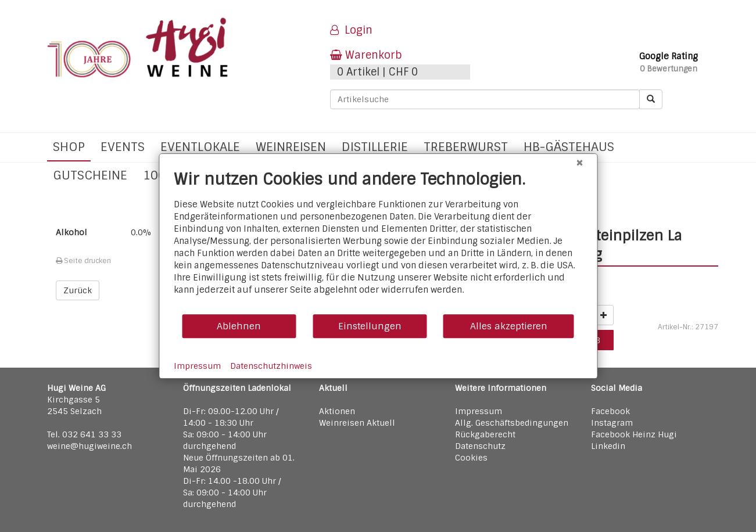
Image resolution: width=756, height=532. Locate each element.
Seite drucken (83, 261)
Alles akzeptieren (509, 326)
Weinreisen (291, 147)
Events (123, 147)
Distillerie (375, 147)
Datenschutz (480, 446)
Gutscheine (90, 175)
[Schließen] (579, 163)
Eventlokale (200, 147)
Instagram (612, 423)
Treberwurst (466, 147)
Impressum (479, 411)
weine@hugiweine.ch (89, 446)
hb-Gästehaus (569, 147)
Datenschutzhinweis (271, 366)
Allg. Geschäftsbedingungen (512, 423)
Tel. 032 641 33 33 (84, 434)
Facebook (610, 411)
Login (351, 30)
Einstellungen (370, 326)
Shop (69, 147)
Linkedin (608, 446)
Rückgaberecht (485, 434)
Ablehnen (239, 326)
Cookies (471, 458)
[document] (378, 241)
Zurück (78, 290)
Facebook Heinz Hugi (634, 434)
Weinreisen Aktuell (357, 423)
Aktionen (337, 411)
